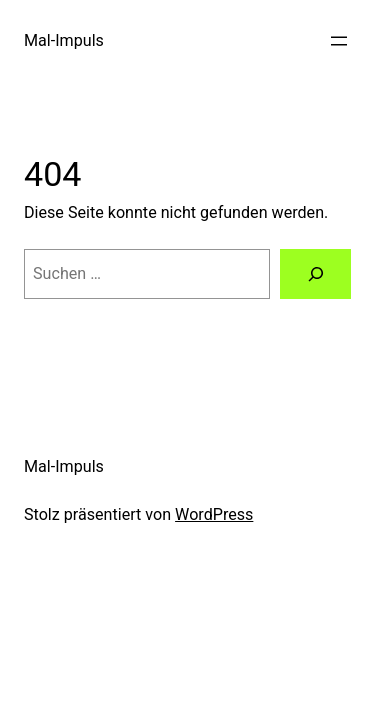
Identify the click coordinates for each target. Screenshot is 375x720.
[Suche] (315, 274)
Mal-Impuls (64, 40)
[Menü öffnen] (339, 41)
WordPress (214, 514)
